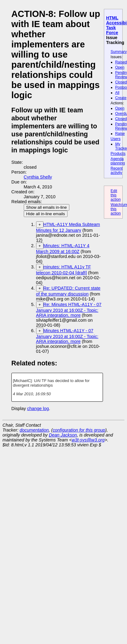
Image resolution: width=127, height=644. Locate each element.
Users (116, 139)
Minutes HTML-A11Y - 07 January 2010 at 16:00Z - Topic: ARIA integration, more (67, 336)
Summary (119, 52)
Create (121, 98)
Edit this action (116, 195)
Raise (120, 134)
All (117, 93)
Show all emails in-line (47, 207)
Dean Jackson (63, 435)
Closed (121, 82)
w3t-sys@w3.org (88, 440)
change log (38, 409)
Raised (121, 62)
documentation (34, 430)
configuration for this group (79, 430)
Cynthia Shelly (38, 177)
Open (120, 67)
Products (118, 154)
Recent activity (117, 171)
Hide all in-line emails (46, 214)
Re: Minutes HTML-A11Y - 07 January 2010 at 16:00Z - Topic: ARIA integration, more (69, 310)
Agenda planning (118, 161)
